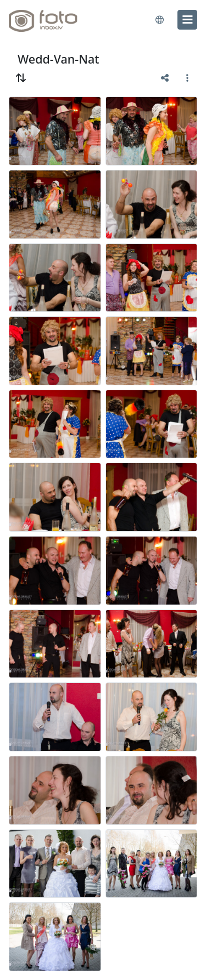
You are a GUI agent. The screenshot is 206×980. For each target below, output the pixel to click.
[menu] (187, 20)
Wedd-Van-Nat (59, 59)
